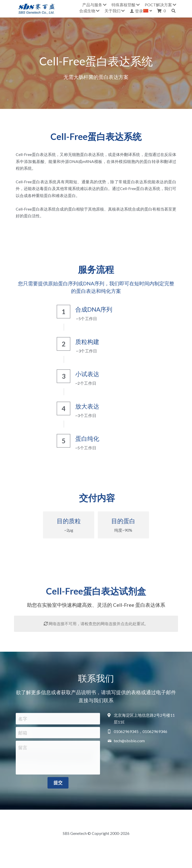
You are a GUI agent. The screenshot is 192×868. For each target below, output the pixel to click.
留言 (23, 750)
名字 (23, 721)
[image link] (36, 8)
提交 (58, 785)
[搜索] (173, 11)
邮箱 (23, 735)
